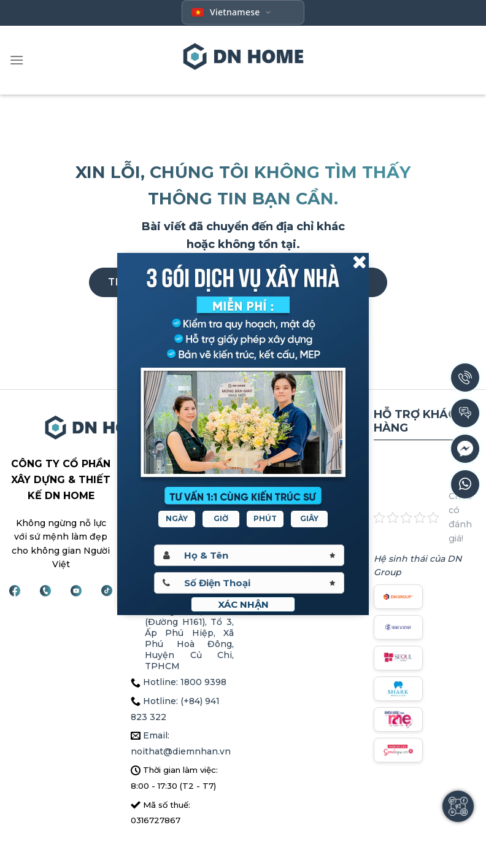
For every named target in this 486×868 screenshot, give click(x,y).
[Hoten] (249, 555)
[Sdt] (249, 583)
